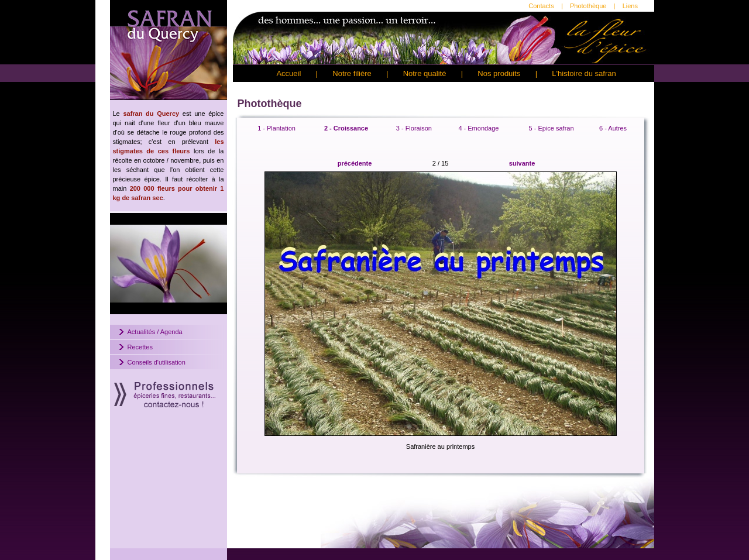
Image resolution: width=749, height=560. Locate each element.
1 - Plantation (276, 128)
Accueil (288, 73)
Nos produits (499, 73)
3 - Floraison (414, 128)
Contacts (541, 6)
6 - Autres (613, 128)
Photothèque (588, 6)
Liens (630, 6)
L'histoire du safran (584, 73)
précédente (355, 163)
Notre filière (352, 73)
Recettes (140, 347)
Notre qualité (425, 73)
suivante (522, 163)
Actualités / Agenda (155, 332)
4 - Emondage (478, 128)
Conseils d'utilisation (157, 362)
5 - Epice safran (552, 128)
